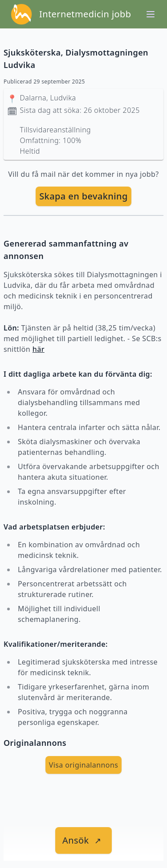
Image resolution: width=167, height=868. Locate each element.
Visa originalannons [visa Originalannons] (84, 765)
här (39, 349)
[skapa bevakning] (83, 196)
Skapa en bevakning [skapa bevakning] (83, 196)
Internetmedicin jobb (85, 14)
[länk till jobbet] (83, 840)
